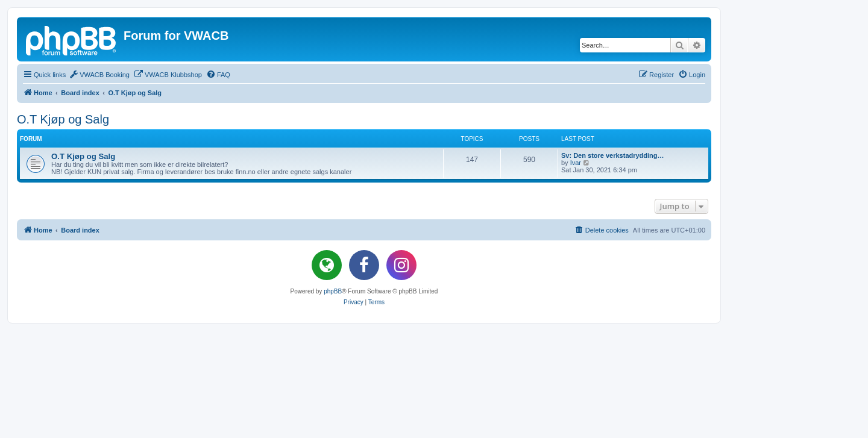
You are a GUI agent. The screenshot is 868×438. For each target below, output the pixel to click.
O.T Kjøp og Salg (63, 119)
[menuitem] (99, 75)
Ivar (576, 163)
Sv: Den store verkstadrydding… (613, 155)
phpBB (333, 291)
